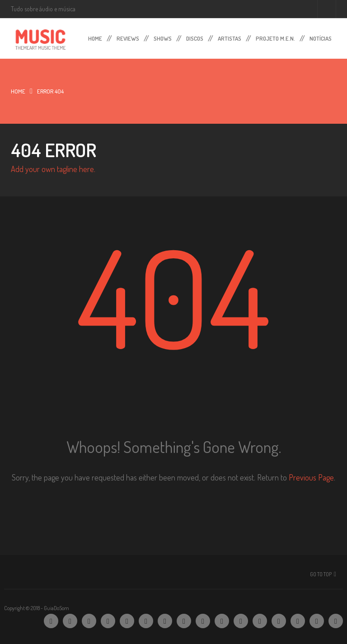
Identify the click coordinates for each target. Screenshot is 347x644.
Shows (163, 37)
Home (95, 37)
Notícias (321, 37)
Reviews (128, 37)
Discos (195, 37)
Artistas (230, 37)
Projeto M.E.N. (275, 37)
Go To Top (321, 574)
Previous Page (311, 477)
